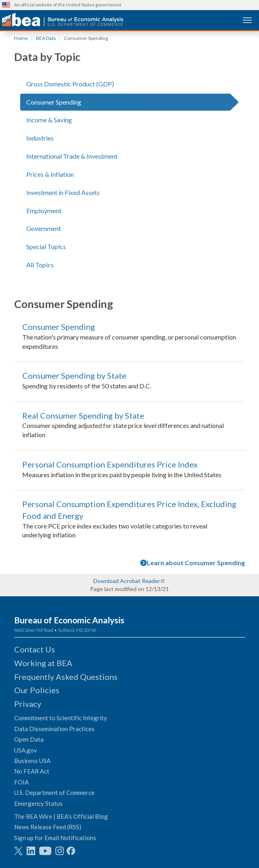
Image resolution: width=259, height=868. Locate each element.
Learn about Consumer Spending (193, 563)
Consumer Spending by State (74, 375)
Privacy (28, 704)
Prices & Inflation (50, 174)
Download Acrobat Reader (127, 581)
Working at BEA (43, 663)
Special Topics (46, 246)
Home (21, 38)
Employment (44, 211)
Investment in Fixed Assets (63, 192)
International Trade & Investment (72, 156)
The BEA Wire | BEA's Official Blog (61, 816)
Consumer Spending (54, 102)
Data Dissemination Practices (54, 729)
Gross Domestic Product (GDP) (70, 84)
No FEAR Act (32, 771)
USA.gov (26, 750)
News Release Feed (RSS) (48, 827)
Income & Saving (49, 120)
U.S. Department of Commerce (54, 793)
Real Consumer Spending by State (83, 415)
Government (44, 228)
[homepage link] (63, 20)
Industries (40, 138)
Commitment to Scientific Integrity (61, 718)
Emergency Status (38, 803)
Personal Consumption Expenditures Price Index (110, 464)
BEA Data (46, 38)
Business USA (32, 761)
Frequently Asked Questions (66, 677)
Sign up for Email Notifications (55, 838)
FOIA (21, 782)
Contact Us (35, 649)
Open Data (29, 739)
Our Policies (37, 690)
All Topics (40, 265)
